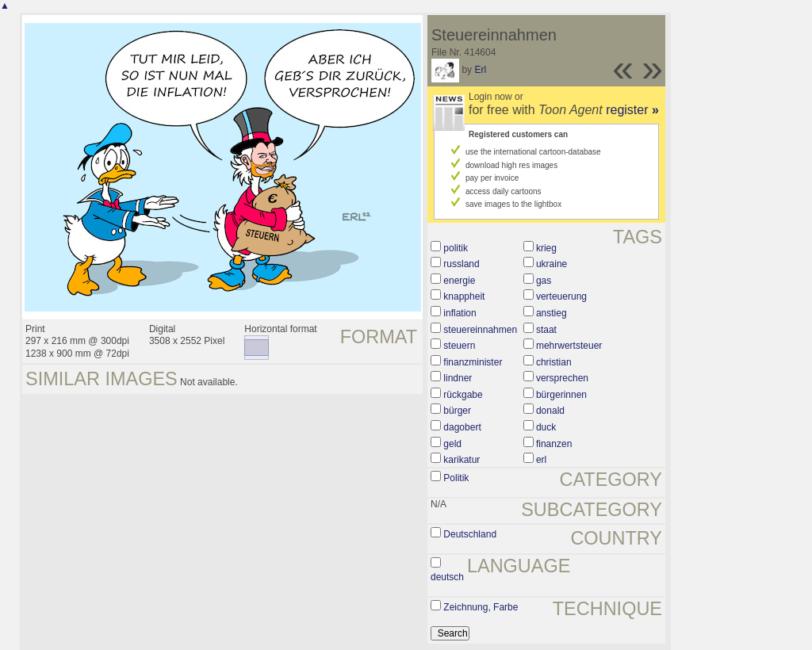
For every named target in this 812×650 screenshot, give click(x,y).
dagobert (462, 427)
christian (554, 362)
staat (546, 330)
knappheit (464, 296)
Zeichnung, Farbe (481, 607)
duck (546, 427)
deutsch (447, 577)
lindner (458, 378)
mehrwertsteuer (569, 346)
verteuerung (561, 296)
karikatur (462, 460)
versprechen (562, 378)
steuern (459, 346)
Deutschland (470, 534)
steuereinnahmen (480, 330)
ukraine (552, 264)
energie (459, 281)
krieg (546, 248)
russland (461, 264)
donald (550, 411)
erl (541, 460)
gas (544, 281)
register (632, 110)
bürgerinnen (561, 395)
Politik (456, 478)
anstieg (552, 313)
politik (456, 248)
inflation (460, 313)
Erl (480, 70)
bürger (457, 411)
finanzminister (473, 362)
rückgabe (463, 395)
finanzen (554, 444)
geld (452, 444)
